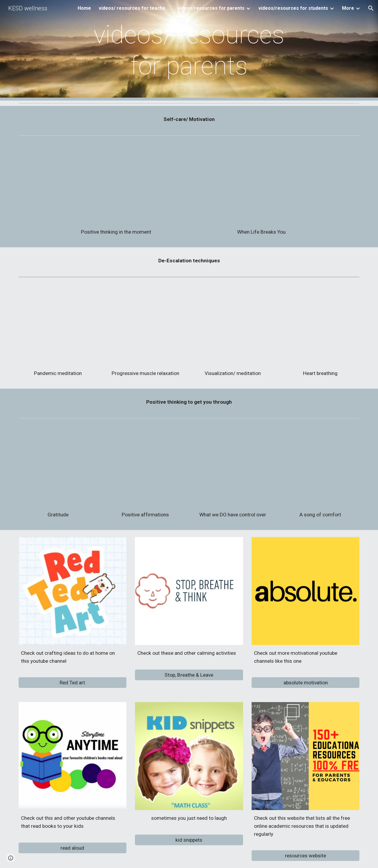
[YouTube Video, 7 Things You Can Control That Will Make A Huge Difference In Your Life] (233, 467)
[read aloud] (72, 848)
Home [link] (84, 8)
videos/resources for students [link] (293, 8)
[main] (189, 50)
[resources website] (306, 856)
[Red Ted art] (72, 683)
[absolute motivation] (306, 683)
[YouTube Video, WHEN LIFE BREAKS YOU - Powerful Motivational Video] (262, 185)
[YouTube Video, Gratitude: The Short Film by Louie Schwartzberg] (58, 467)
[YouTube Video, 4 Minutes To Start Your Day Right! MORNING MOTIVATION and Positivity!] (145, 467)
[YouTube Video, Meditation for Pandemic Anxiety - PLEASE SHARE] (58, 326)
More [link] (348, 8)
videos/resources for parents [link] (211, 8)
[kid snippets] (189, 840)
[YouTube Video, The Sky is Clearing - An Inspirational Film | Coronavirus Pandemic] (116, 185)
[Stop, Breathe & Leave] (189, 675)
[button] (371, 8)
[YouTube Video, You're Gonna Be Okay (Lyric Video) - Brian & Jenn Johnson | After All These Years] (320, 467)
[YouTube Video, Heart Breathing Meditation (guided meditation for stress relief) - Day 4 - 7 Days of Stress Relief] (320, 326)
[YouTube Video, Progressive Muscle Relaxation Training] (145, 326)
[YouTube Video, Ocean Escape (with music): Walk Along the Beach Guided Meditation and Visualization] (233, 326)
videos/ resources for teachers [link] (134, 8)
